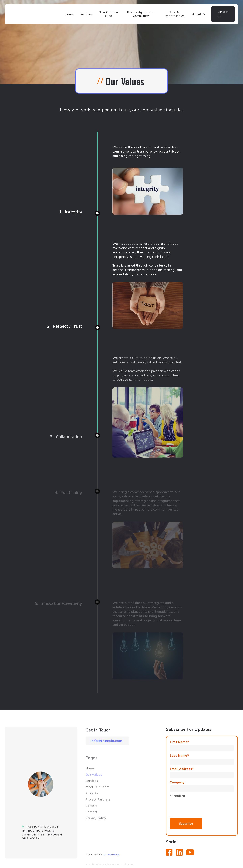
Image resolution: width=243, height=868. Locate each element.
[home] (35, 14)
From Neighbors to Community (141, 14)
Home (69, 14)
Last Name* (179, 755)
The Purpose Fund (109, 14)
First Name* (179, 742)
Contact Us (223, 14)
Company (177, 782)
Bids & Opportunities (174, 14)
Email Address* (182, 769)
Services (86, 14)
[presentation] (195, 806)
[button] (200, 14)
